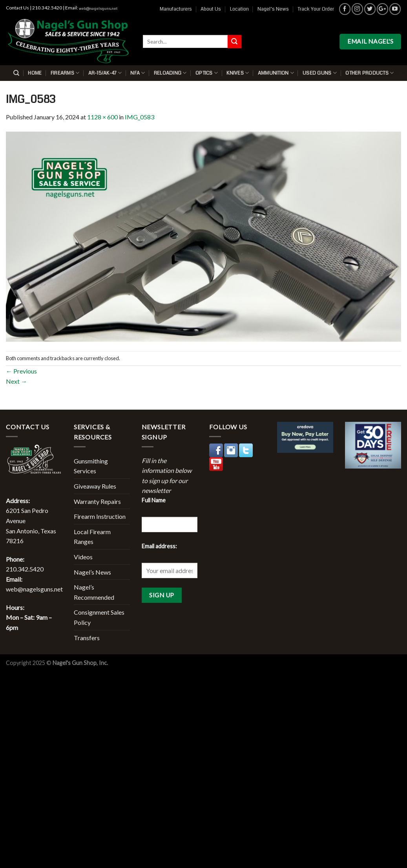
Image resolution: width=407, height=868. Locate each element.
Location (239, 9)
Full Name (154, 500)
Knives (238, 73)
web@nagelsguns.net (98, 9)
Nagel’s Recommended (94, 592)
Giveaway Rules (95, 486)
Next (16, 381)
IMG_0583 (140, 117)
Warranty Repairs (97, 501)
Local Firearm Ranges (92, 537)
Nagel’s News (273, 9)
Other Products (370, 73)
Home (35, 73)
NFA (138, 73)
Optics (207, 73)
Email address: (159, 546)
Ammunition (276, 73)
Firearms (65, 73)
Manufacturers (176, 9)
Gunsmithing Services (91, 466)
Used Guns (320, 73)
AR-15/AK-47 (105, 73)
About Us (211, 9)
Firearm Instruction (100, 516)
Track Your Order (316, 9)
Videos (83, 557)
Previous (21, 371)
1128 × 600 (102, 117)
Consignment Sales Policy (99, 617)
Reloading (170, 73)
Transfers (87, 638)
